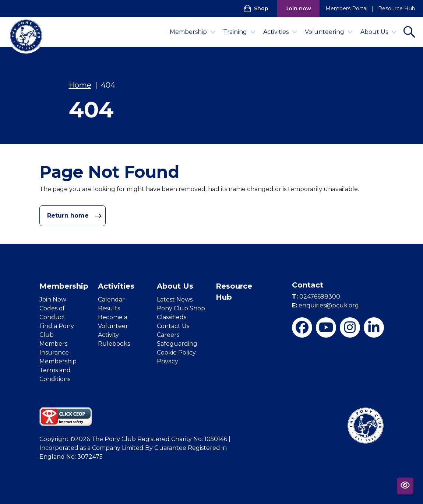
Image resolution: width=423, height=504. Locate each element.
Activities (280, 32)
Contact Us (173, 326)
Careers (168, 335)
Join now (299, 8)
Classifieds (172, 317)
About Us (379, 32)
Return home (75, 216)
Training (239, 32)
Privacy (168, 361)
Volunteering (329, 32)
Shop (256, 8)
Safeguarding (177, 344)
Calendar (111, 299)
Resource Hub (397, 8)
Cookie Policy (176, 353)
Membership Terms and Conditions (58, 370)
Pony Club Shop (181, 308)
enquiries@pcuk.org (325, 305)
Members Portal (346, 8)
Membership (193, 32)
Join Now (53, 299)
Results (109, 308)
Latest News (175, 299)
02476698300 (316, 297)
